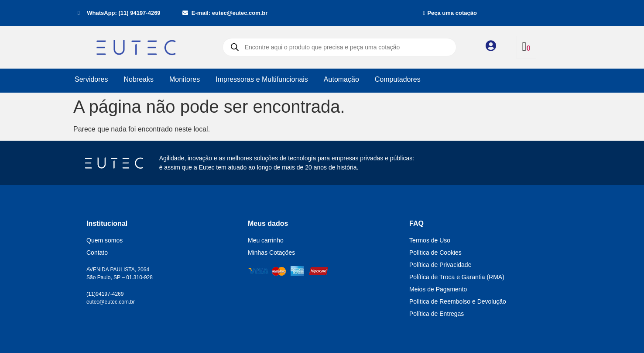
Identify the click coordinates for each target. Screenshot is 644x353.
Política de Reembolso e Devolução (458, 301)
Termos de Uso (430, 240)
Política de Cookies (435, 253)
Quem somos (104, 240)
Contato (97, 253)
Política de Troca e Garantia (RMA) (457, 277)
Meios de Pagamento (438, 289)
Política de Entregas (437, 314)
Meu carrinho (266, 240)
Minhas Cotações (271, 253)
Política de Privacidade (440, 265)
